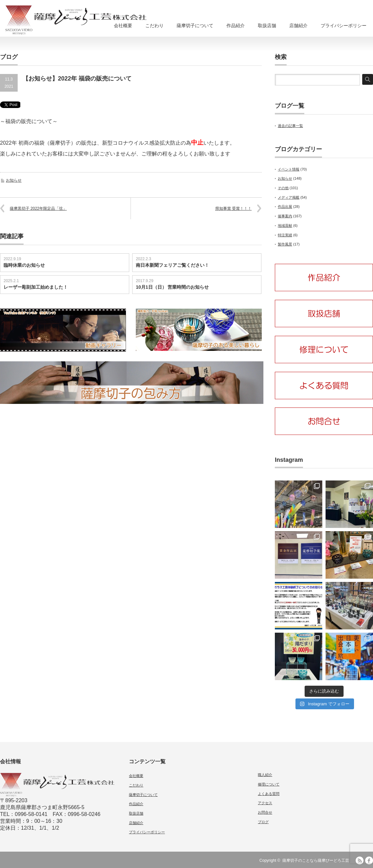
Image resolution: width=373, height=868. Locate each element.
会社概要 (123, 26)
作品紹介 (236, 26)
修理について (269, 784)
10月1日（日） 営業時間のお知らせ (172, 287)
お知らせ (14, 180)
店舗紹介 (298, 26)
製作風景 (285, 244)
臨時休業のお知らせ (24, 265)
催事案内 (285, 216)
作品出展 (285, 207)
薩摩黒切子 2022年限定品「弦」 (38, 208)
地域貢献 (285, 226)
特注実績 (285, 235)
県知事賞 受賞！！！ (233, 208)
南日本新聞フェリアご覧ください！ (172, 265)
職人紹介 (265, 775)
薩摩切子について (195, 26)
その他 (283, 188)
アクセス (265, 803)
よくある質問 (269, 794)
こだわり (154, 26)
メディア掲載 (289, 197)
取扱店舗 (267, 26)
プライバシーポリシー (344, 26)
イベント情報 (289, 169)
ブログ (263, 822)
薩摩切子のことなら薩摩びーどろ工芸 (316, 860)
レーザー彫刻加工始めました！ (36, 287)
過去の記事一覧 (290, 126)
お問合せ (265, 812)
